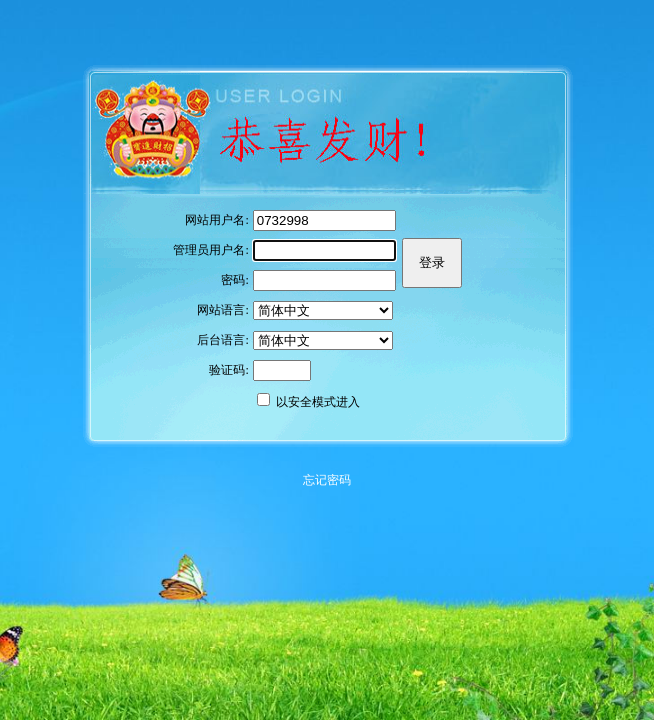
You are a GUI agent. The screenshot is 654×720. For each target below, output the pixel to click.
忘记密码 (327, 480)
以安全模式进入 (318, 402)
